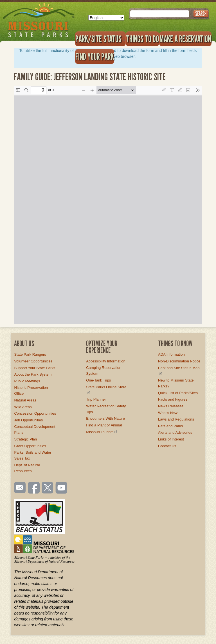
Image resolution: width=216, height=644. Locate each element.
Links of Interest (171, 439)
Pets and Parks (170, 426)
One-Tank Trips (98, 380)
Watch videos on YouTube (62, 488)
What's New (168, 413)
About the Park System (33, 374)
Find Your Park (95, 56)
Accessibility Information (106, 361)
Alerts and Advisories (175, 432)
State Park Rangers (30, 354)
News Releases (171, 406)
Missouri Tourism (102, 432)
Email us (19, 488)
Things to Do (142, 39)
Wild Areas (23, 407)
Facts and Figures (173, 399)
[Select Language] (106, 18)
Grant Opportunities (30, 446)
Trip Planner (96, 399)
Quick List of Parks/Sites (178, 393)
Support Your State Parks (35, 368)
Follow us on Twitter (47, 488)
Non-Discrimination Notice (179, 361)
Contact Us (167, 446)
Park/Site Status (100, 39)
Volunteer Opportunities (33, 361)
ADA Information (171, 354)
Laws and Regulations (176, 419)
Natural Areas (25, 400)
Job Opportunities (28, 420)
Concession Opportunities (35, 413)
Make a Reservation (185, 39)
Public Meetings (27, 381)
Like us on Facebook (34, 488)
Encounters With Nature (105, 418)
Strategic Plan (25, 439)
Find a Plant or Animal (104, 425)
